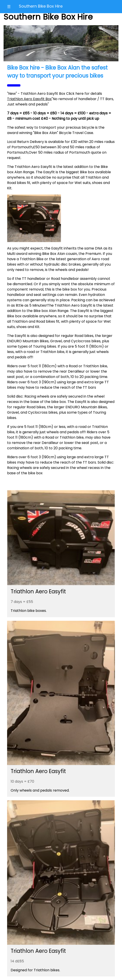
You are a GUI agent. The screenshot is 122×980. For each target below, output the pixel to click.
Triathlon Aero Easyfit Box (29, 99)
